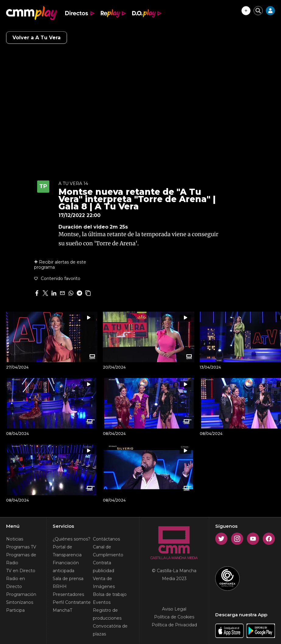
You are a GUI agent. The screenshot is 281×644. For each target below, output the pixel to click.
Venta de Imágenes (104, 583)
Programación (21, 594)
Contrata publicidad (104, 567)
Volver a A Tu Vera (37, 38)
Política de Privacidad (174, 625)
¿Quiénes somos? (72, 539)
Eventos (102, 602)
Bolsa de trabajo (110, 594)
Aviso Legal (174, 609)
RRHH (60, 586)
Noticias (15, 539)
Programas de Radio (21, 559)
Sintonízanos (20, 602)
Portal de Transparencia (67, 551)
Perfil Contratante (72, 602)
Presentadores (68, 594)
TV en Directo (21, 571)
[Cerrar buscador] (258, 11)
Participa (15, 610)
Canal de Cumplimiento (108, 551)
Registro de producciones (107, 614)
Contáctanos (106, 539)
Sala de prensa (68, 579)
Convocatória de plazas (110, 630)
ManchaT (62, 610)
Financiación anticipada (66, 567)
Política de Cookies (174, 617)
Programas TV (21, 547)
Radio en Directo (16, 583)
